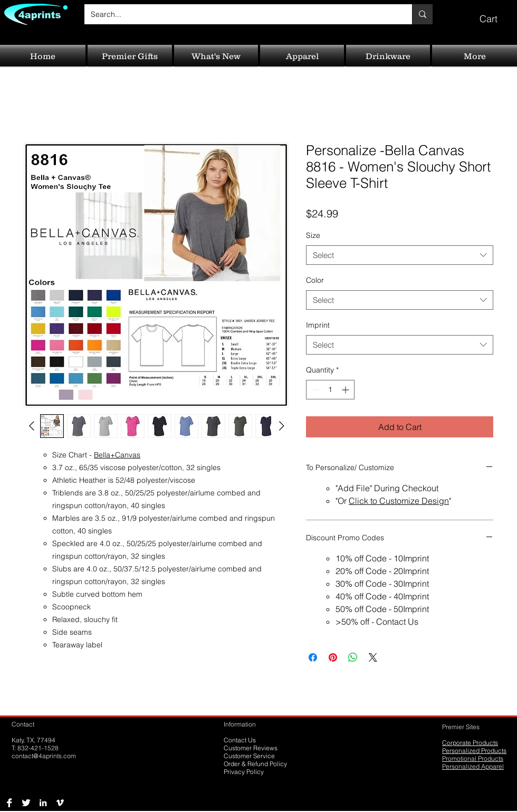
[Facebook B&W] (9, 803)
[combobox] (400, 255)
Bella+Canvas (117, 455)
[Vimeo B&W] (60, 803)
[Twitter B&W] (26, 803)
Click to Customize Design (399, 501)
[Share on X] (373, 657)
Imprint (318, 325)
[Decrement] (314, 390)
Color (315, 280)
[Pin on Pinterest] (333, 657)
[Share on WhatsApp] (353, 657)
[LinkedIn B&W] (43, 803)
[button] (496, 14)
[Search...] (240, 14)
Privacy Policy (244, 772)
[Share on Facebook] (313, 657)
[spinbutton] (330, 390)
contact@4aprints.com (44, 756)
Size (313, 235)
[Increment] (346, 390)
